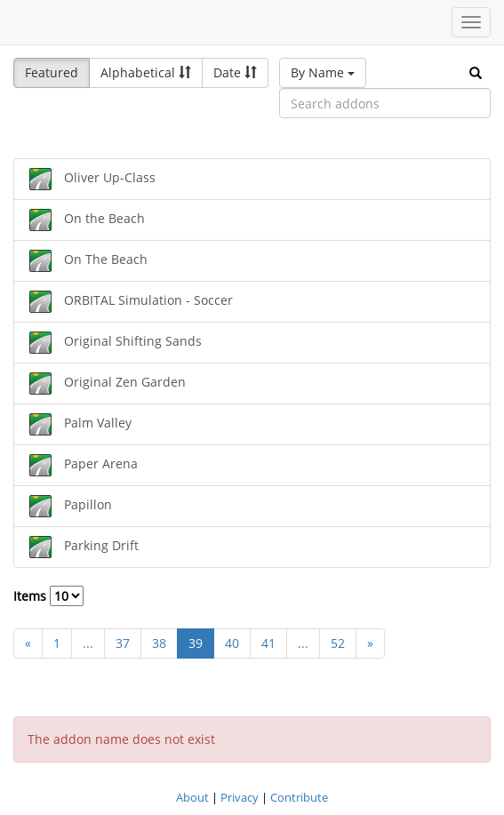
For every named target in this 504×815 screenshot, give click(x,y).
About (192, 797)
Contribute (299, 797)
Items (48, 596)
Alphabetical (146, 72)
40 (232, 643)
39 (196, 643)
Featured (52, 72)
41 (268, 643)
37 (123, 643)
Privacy (240, 797)
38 (159, 643)
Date (235, 72)
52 (338, 643)
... (88, 643)
